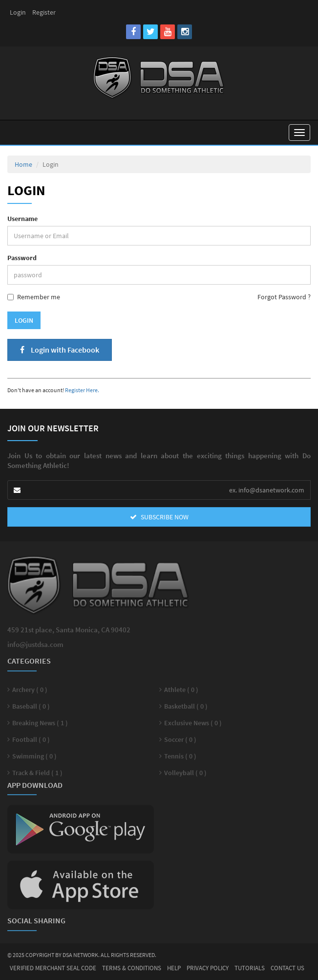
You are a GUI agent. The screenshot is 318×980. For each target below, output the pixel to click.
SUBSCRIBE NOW (159, 517)
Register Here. (82, 390)
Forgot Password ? (284, 297)
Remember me (34, 297)
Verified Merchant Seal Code (53, 968)
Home (23, 164)
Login (18, 12)
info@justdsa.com (35, 647)
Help (174, 968)
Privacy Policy (208, 968)
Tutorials (250, 968)
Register (44, 12)
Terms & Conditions (132, 968)
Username (22, 219)
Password (22, 258)
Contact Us (287, 968)
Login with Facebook (60, 350)
